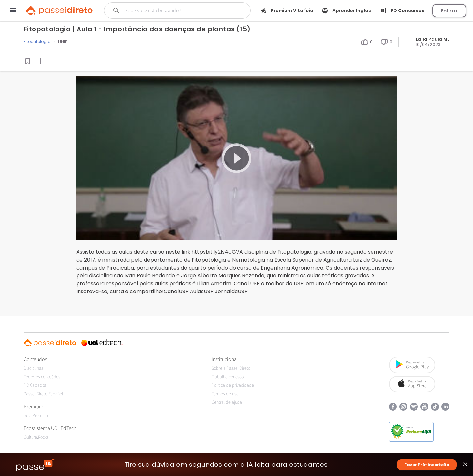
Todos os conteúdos (42, 377)
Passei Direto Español (43, 394)
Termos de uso (225, 394)
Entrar (449, 11)
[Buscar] (174, 11)
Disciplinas (34, 368)
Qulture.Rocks (36, 437)
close (465, 466)
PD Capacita (35, 385)
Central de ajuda (227, 402)
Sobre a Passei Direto (231, 368)
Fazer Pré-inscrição (427, 465)
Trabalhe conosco (228, 377)
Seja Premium (36, 416)
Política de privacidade (233, 385)
